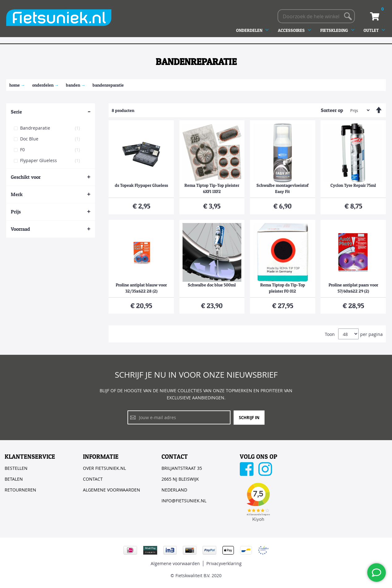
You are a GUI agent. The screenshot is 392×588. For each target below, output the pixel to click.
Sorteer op (332, 110)
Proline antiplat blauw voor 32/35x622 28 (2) (141, 288)
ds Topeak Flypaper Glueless (141, 185)
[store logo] (59, 18)
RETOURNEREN (20, 490)
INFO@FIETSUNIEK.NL (184, 501)
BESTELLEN (16, 468)
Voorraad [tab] (20, 229)
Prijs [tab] (16, 212)
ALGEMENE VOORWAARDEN (112, 490)
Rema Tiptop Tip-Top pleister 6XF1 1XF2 (212, 188)
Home (15, 85)
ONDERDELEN (43, 85)
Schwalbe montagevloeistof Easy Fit (282, 188)
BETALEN (14, 479)
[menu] (313, 30)
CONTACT (93, 479)
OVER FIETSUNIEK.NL (104, 468)
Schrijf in (249, 418)
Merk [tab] (17, 194)
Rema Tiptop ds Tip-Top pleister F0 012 (283, 288)
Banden (73, 85)
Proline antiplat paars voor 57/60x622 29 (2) (353, 288)
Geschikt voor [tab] (26, 177)
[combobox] (316, 16)
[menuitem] (255, 30)
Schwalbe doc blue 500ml (212, 285)
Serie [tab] (16, 112)
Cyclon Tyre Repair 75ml (353, 185)
